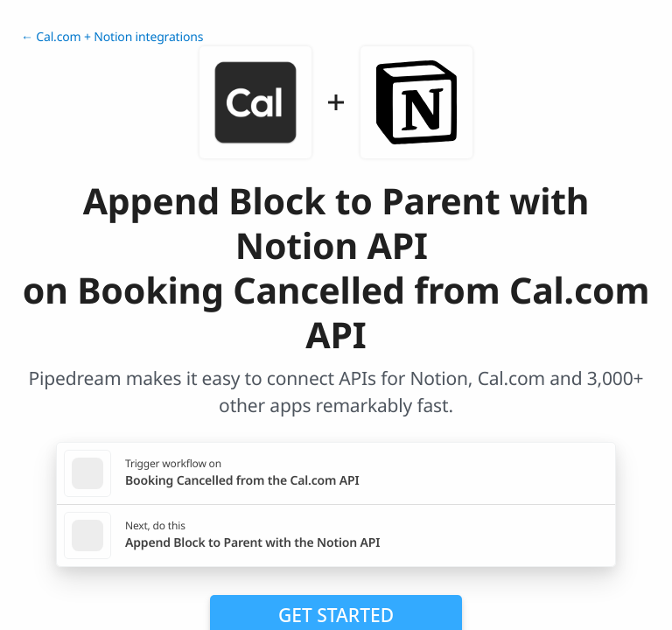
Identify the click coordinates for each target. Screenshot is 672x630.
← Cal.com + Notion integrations (112, 37)
